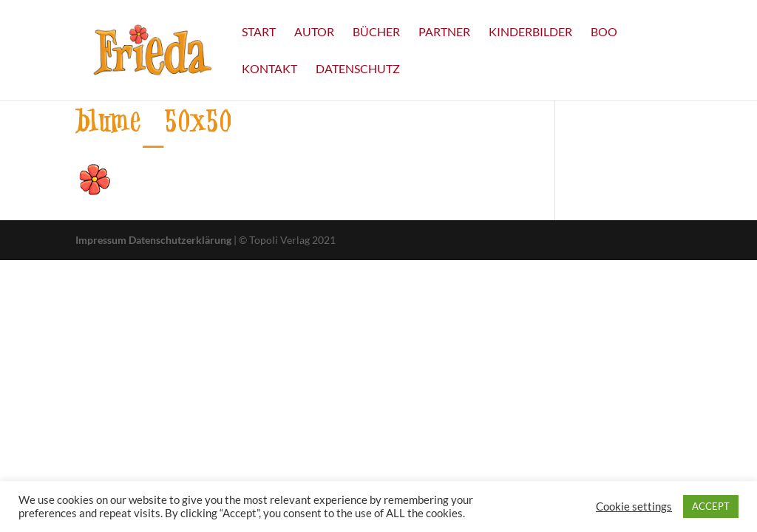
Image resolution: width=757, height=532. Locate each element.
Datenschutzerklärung (180, 240)
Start (259, 33)
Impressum (101, 240)
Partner (444, 33)
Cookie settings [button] (634, 507)
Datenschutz (358, 69)
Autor (314, 33)
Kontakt (269, 69)
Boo (604, 33)
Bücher (376, 33)
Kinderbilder (530, 33)
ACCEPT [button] (711, 506)
